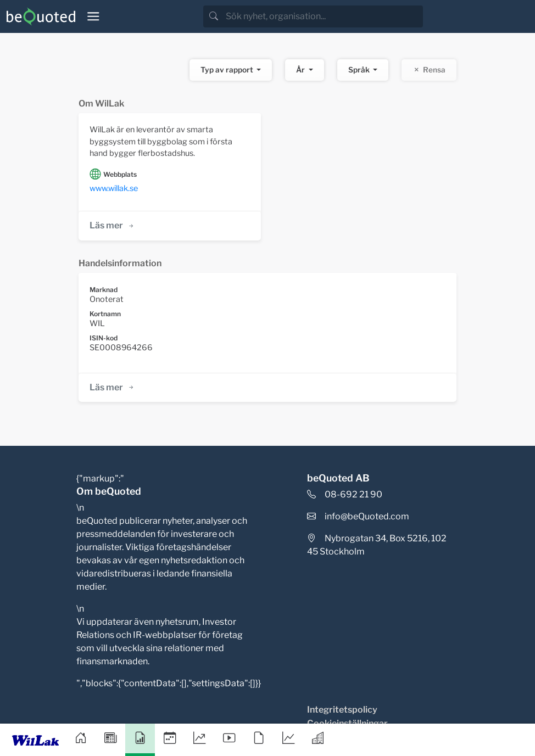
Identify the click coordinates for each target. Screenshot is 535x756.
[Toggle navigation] (93, 16)
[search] (323, 16)
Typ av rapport (228, 70)
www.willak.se (114, 188)
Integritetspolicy (342, 710)
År (301, 70)
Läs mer (112, 225)
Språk (360, 70)
